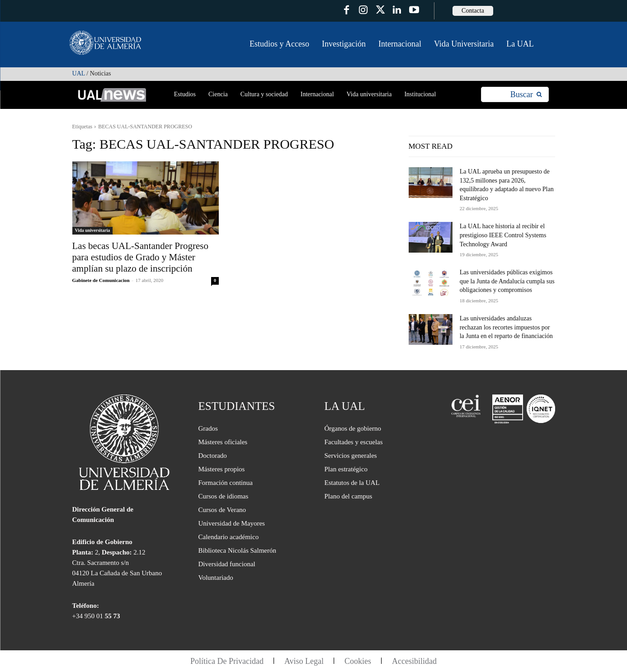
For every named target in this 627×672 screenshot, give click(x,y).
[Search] (526, 95)
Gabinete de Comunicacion (101, 280)
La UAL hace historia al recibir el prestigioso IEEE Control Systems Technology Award (503, 235)
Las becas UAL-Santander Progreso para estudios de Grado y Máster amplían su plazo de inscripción (141, 257)
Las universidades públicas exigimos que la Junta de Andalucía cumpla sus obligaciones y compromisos (507, 281)
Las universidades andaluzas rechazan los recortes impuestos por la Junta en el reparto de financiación (506, 327)
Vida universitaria (93, 230)
